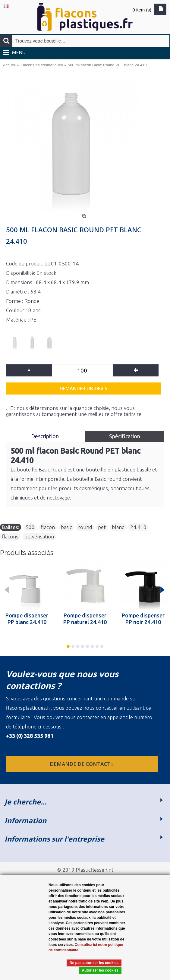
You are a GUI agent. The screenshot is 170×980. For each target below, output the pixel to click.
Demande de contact (82, 764)
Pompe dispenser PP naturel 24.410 (85, 619)
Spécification (125, 436)
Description (46, 436)
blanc (118, 527)
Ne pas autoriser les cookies (94, 963)
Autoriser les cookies (100, 970)
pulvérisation (39, 536)
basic (66, 527)
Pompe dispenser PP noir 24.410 (143, 619)
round (85, 527)
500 (30, 527)
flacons (10, 536)
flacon (48, 527)
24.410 (138, 527)
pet (102, 527)
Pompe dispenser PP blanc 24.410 (27, 619)
